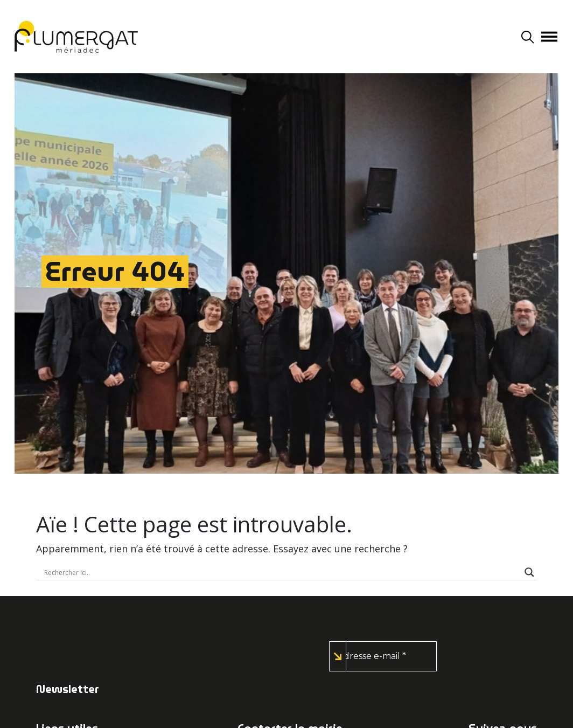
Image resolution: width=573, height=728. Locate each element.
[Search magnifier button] (529, 572)
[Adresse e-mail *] (383, 656)
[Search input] (282, 572)
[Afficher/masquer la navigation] (549, 37)
